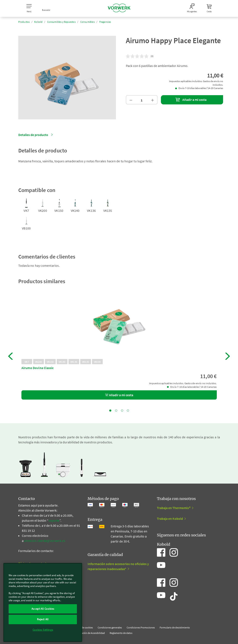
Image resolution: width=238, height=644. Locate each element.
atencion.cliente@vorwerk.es (45, 541)
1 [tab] (110, 411)
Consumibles (87, 22)
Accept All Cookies (43, 609)
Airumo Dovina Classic (38, 368)
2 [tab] (116, 411)
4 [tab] (128, 411)
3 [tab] (122, 411)
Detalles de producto (33, 135)
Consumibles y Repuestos (61, 22)
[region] (43, 602)
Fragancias (105, 22)
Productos (24, 22)
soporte (54, 520)
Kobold (38, 22)
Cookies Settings (43, 630)
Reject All (43, 619)
